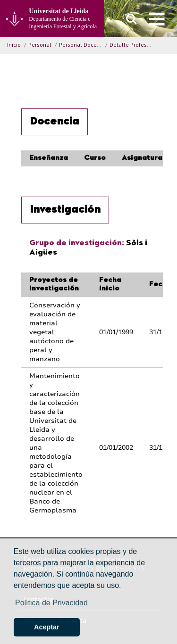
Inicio (14, 45)
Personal (40, 45)
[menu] (157, 19)
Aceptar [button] (47, 627)
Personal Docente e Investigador (101, 45)
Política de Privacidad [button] (51, 603)
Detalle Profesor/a (133, 45)
